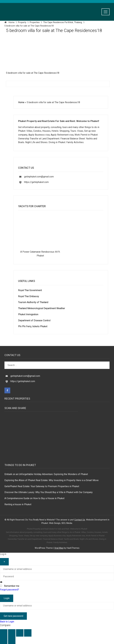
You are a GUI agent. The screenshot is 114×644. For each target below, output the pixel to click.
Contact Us (80, 520)
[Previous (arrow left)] (4, 640)
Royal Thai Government (30, 290)
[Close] (4, 562)
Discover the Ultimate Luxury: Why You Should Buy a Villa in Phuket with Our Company (49, 492)
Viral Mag (59, 548)
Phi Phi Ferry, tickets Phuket (33, 326)
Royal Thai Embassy (29, 296)
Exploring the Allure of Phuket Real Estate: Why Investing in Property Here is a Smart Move (52, 480)
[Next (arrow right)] (12, 640)
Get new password (13, 616)
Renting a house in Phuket (18, 504)
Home (21, 102)
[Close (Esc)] (28, 633)
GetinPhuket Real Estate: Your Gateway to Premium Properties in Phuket (42, 486)
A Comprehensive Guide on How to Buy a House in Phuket (34, 498)
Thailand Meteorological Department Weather (42, 308)
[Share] (20, 633)
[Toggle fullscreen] (12, 633)
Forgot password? (9, 590)
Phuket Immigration (28, 314)
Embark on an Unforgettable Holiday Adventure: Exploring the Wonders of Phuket (46, 474)
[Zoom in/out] (4, 633)
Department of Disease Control (34, 320)
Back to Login (7, 622)
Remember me (12, 586)
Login (7, 598)
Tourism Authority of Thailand (33, 302)
